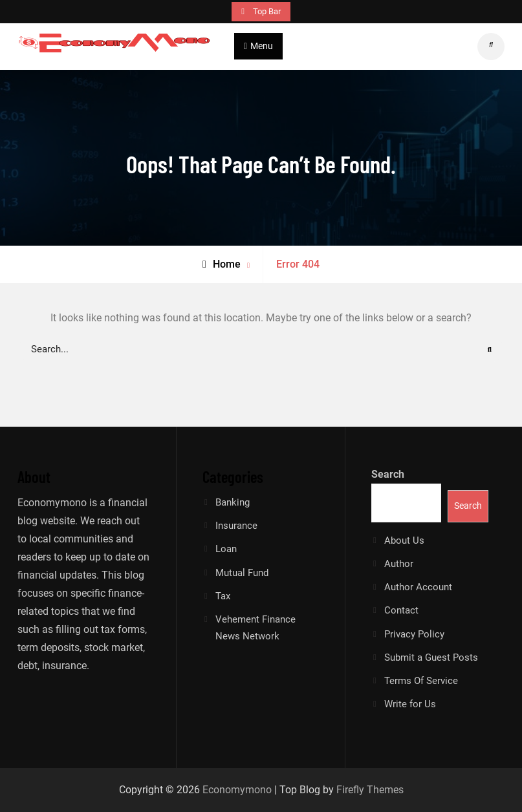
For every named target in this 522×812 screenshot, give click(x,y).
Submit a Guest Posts (431, 657)
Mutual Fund (242, 573)
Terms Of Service (421, 681)
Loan (226, 549)
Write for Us (410, 704)
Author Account (418, 587)
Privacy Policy (414, 634)
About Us (404, 540)
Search (388, 474)
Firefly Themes (370, 790)
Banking (233, 502)
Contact (401, 610)
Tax (223, 596)
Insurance (236, 526)
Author (399, 564)
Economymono (237, 790)
